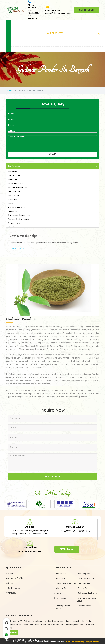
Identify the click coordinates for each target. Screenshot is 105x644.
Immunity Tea (14, 191)
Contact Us (57, 49)
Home (76, 23)
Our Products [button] (14, 166)
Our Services (57, 39)
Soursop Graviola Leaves (19, 219)
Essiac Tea (13, 199)
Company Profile (57, 28)
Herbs (11, 203)
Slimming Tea (14, 175)
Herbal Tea (13, 171)
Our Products (74, 34)
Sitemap (57, 44)
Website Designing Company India (83, 642)
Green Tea (13, 179)
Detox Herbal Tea (15, 183)
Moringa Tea (13, 195)
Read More (12, 633)
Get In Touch (86, 10)
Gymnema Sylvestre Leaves (20, 215)
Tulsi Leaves (13, 211)
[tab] (52, 166)
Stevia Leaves (14, 223)
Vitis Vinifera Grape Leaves (19, 227)
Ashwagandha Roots (17, 207)
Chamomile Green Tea (18, 187)
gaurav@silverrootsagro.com (58, 13)
